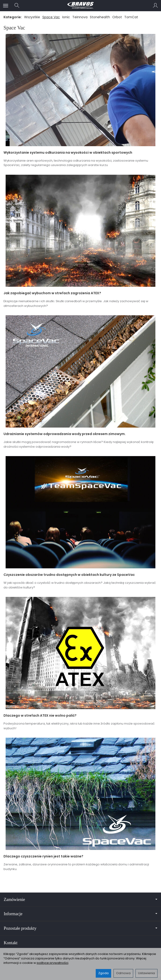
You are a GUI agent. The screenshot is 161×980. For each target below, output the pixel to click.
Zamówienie (80, 900)
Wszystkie (32, 17)
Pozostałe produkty (80, 928)
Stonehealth (100, 17)
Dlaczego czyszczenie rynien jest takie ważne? (43, 856)
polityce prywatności (53, 963)
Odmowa (123, 973)
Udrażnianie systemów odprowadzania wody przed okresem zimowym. (65, 434)
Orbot (117, 17)
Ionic (66, 17)
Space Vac (51, 17)
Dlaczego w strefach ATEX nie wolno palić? (40, 715)
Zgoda (103, 973)
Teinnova (80, 17)
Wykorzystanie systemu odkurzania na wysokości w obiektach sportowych (68, 152)
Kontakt (11, 943)
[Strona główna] (80, 6)
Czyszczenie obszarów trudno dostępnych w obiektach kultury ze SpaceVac (69, 575)
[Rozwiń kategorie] (6, 6)
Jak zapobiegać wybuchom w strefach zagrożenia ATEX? (52, 293)
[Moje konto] (155, 6)
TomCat (131, 17)
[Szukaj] (17, 6)
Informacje (80, 914)
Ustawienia (146, 973)
